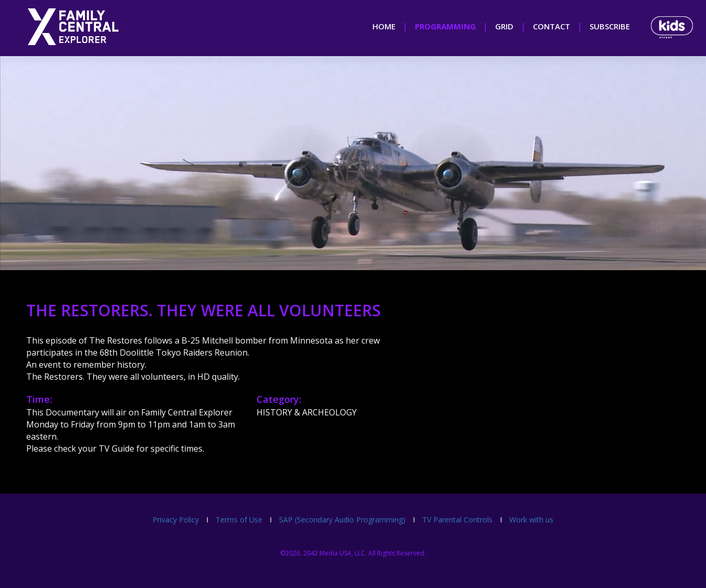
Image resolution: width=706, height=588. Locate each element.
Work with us (531, 520)
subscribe (610, 26)
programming (445, 26)
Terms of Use (239, 520)
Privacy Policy (176, 520)
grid (504, 26)
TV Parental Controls (457, 520)
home (384, 26)
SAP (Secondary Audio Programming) (342, 520)
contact (552, 26)
